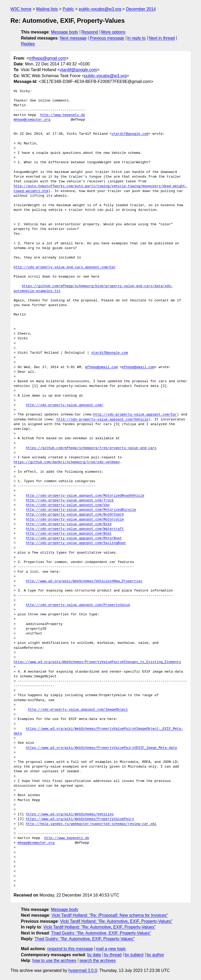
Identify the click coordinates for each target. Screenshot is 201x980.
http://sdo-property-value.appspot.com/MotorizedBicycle (81, 510)
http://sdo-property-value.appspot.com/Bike (69, 524)
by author (155, 955)
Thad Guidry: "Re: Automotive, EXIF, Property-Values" (101, 933)
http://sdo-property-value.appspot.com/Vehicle (102, 420)
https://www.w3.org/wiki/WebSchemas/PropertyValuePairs (80, 819)
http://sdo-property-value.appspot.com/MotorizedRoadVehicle (85, 496)
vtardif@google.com (79, 70)
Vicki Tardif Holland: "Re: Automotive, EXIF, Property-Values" (116, 921)
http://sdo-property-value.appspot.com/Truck (70, 500)
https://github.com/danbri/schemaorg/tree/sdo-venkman (67, 462)
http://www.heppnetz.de (63, 115)
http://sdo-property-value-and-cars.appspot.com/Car (65, 267)
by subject (134, 955)
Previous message (107, 38)
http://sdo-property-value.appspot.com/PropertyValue (78, 605)
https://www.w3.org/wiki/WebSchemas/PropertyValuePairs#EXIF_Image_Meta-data (101, 748)
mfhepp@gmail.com (48, 58)
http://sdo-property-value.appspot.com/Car (135, 415)
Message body (65, 32)
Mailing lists (47, 9)
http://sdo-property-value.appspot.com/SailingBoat (76, 543)
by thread (113, 955)
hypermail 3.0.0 (83, 970)
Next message (73, 38)
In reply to (136, 38)
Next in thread (162, 38)
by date (94, 955)
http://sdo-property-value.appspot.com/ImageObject (78, 710)
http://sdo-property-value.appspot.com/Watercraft (75, 529)
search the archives (98, 961)
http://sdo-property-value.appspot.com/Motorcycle (75, 520)
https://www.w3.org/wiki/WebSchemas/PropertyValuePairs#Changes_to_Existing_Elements (97, 662)
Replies (28, 44)
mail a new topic (111, 949)
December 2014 (141, 9)
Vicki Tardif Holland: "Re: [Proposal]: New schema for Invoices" (110, 915)
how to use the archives (54, 961)
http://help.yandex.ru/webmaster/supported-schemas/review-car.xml (91, 824)
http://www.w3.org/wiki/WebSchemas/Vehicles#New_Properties (84, 581)
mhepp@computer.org (32, 120)
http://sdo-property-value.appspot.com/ (65, 405)
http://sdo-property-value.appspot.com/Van (68, 505)
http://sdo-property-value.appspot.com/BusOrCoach (75, 515)
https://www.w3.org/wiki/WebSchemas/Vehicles (70, 814)
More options (113, 32)
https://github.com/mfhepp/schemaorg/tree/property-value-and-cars (91, 448)
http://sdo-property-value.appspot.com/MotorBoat (74, 538)
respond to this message (70, 949)
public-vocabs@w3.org (100, 9)
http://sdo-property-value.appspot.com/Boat (69, 534)
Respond (90, 32)
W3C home (21, 9)
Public (68, 9)
